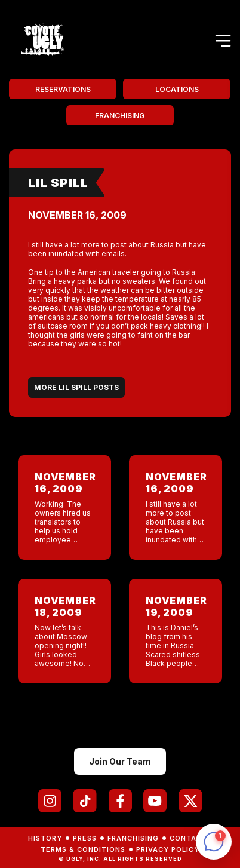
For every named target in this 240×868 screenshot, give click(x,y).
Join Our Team (120, 761)
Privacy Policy (168, 849)
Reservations (63, 89)
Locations (177, 89)
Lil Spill (58, 183)
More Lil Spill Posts (76, 387)
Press (85, 838)
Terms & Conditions (83, 849)
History (45, 838)
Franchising (120, 116)
